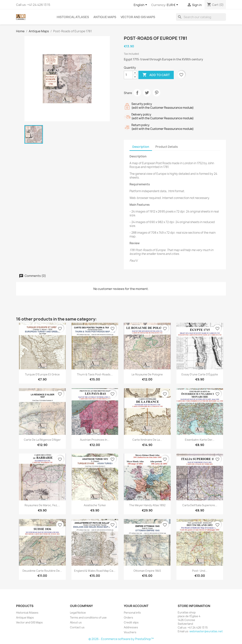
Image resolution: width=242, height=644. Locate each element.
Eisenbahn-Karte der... (200, 440)
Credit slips (131, 622)
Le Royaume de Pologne (147, 374)
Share (137, 93)
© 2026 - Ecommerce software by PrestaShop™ (121, 639)
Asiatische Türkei (95, 505)
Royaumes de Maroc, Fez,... (42, 505)
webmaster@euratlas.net (206, 631)
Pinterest (157, 93)
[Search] (201, 17)
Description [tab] (141, 147)
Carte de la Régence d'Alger (42, 440)
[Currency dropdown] (173, 5)
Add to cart (156, 75)
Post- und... (200, 571)
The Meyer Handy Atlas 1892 (147, 505)
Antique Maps (105, 17)
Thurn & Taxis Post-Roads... (95, 374)
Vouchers (130, 632)
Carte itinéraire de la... (147, 440)
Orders (128, 617)
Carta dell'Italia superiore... (200, 505)
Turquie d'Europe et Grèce (42, 374)
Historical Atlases (73, 17)
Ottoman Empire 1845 (147, 571)
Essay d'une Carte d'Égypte (200, 374)
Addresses (131, 627)
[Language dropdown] (141, 5)
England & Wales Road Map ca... (95, 571)
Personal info (132, 613)
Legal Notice (78, 613)
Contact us (77, 627)
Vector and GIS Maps (138, 17)
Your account (136, 606)
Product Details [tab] (167, 147)
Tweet (147, 93)
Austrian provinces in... (95, 440)
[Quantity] (128, 75)
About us (76, 622)
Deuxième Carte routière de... (42, 571)
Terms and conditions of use (88, 617)
